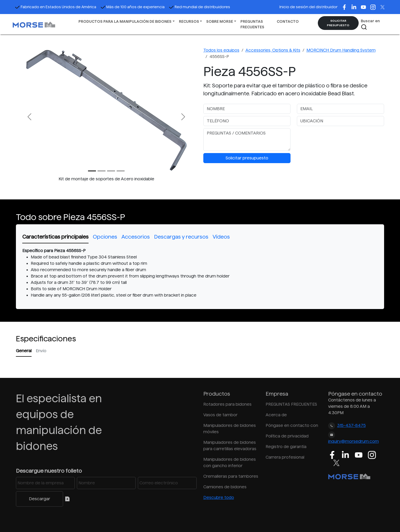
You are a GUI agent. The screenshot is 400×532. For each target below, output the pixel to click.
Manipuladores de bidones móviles (230, 429)
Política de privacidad (287, 436)
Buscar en (370, 24)
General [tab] (24, 351)
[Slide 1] (102, 171)
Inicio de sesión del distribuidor (308, 7)
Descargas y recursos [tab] (181, 237)
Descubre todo (219, 497)
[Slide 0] (92, 171)
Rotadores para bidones (227, 404)
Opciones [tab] (105, 237)
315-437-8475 (351, 425)
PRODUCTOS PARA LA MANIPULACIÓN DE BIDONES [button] (125, 21)
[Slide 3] (121, 171)
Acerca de (276, 415)
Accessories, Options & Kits (273, 50)
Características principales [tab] (55, 237)
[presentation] (337, 138)
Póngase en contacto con (292, 425)
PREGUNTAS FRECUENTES (252, 24)
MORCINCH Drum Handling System (341, 50)
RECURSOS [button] (189, 21)
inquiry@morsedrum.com (353, 441)
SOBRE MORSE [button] (220, 21)
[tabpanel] (200, 273)
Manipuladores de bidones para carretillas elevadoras (230, 446)
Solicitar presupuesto (247, 158)
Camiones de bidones (225, 487)
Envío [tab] (41, 351)
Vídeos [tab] (221, 237)
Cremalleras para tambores (231, 476)
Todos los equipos (221, 50)
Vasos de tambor (220, 415)
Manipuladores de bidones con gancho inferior (230, 462)
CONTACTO (288, 21)
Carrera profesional (285, 457)
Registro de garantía (286, 447)
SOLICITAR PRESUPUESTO (338, 23)
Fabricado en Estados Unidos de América (56, 7)
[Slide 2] (111, 171)
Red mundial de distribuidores (199, 7)
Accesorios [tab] (136, 237)
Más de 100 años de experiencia (133, 7)
